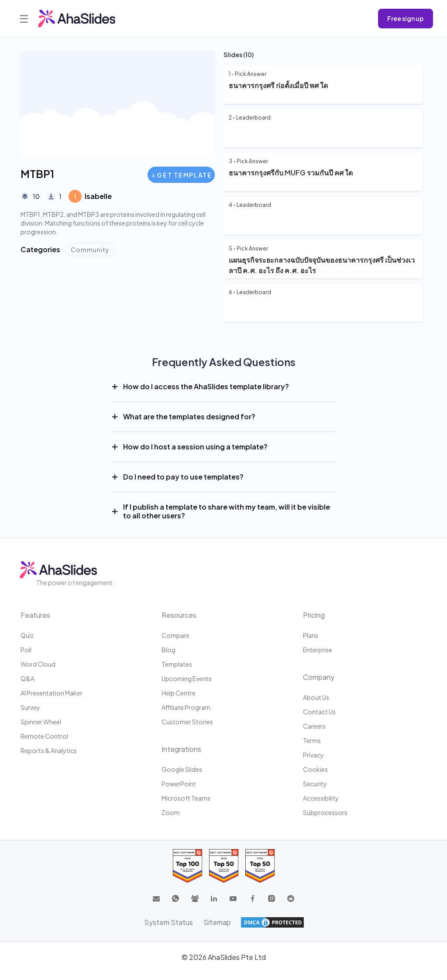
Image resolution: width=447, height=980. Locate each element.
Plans (311, 635)
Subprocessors (325, 812)
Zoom (171, 812)
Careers (314, 726)
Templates (177, 664)
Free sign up (406, 18)
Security (315, 784)
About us (316, 697)
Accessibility (321, 798)
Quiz (27, 635)
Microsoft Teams (186, 798)
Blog (168, 650)
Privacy (313, 755)
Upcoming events (187, 678)
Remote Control (44, 736)
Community (90, 250)
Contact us (319, 712)
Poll (26, 650)
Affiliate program (186, 707)
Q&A (28, 678)
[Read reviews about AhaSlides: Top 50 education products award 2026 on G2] (224, 866)
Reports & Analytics (49, 750)
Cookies (315, 769)
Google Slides (182, 769)
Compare (175, 635)
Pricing (314, 615)
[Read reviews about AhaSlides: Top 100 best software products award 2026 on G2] (187, 866)
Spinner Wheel (41, 722)
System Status (168, 922)
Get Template (182, 175)
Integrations (181, 749)
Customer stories (187, 722)
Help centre (179, 693)
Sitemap (217, 922)
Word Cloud (38, 664)
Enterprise (318, 650)
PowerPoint (179, 784)
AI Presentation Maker (52, 693)
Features (35, 615)
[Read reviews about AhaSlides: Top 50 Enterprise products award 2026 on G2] (260, 866)
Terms (312, 740)
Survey (30, 707)
